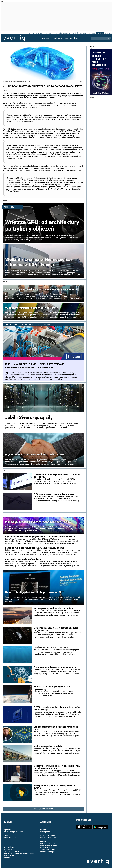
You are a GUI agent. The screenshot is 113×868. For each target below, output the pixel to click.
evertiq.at (31, 33)
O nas (66, 38)
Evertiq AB (14, 38)
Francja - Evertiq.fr (47, 849)
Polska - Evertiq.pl (47, 845)
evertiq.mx (91, 33)
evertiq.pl (100, 33)
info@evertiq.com (11, 835)
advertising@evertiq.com (14, 829)
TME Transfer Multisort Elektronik (37, 322)
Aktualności (46, 38)
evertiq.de (58, 33)
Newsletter (74, 38)
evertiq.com (48, 33)
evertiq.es (66, 33)
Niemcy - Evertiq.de (48, 841)
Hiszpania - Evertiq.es (49, 843)
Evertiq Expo (57, 38)
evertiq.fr (83, 33)
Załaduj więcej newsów (43, 807)
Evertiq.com (45, 829)
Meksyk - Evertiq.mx (48, 835)
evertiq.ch (39, 33)
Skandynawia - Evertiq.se (50, 847)
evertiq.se (108, 33)
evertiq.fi (75, 33)
